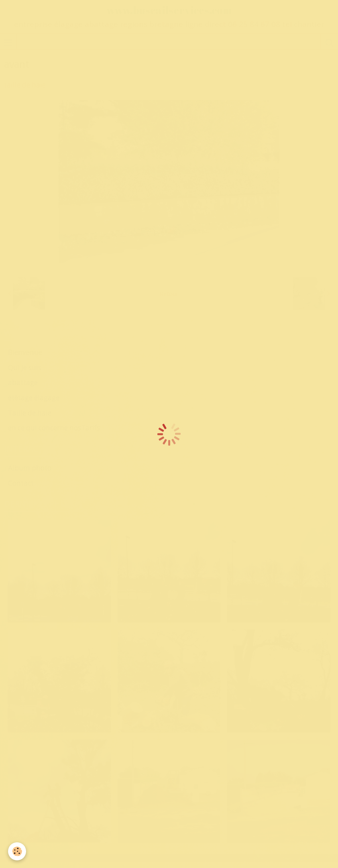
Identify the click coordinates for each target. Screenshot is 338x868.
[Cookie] (17, 851)
